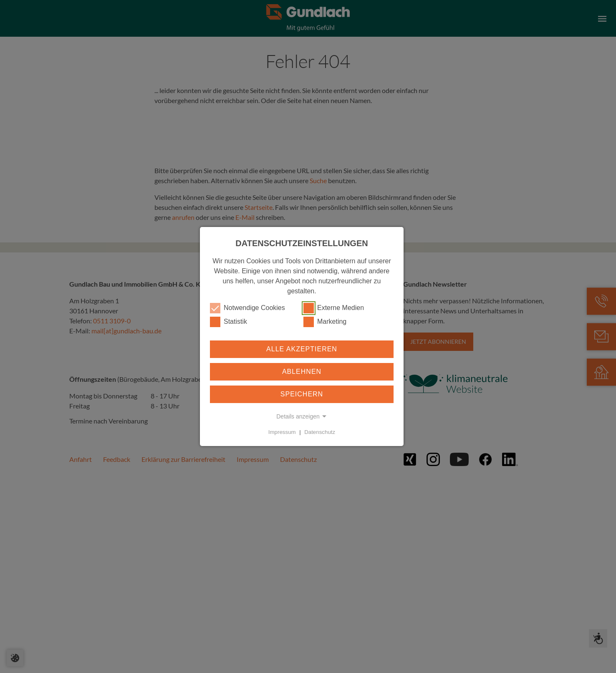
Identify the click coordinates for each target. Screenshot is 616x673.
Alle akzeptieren (302, 349)
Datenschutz (320, 432)
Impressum (282, 432)
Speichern (302, 394)
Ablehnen (302, 372)
